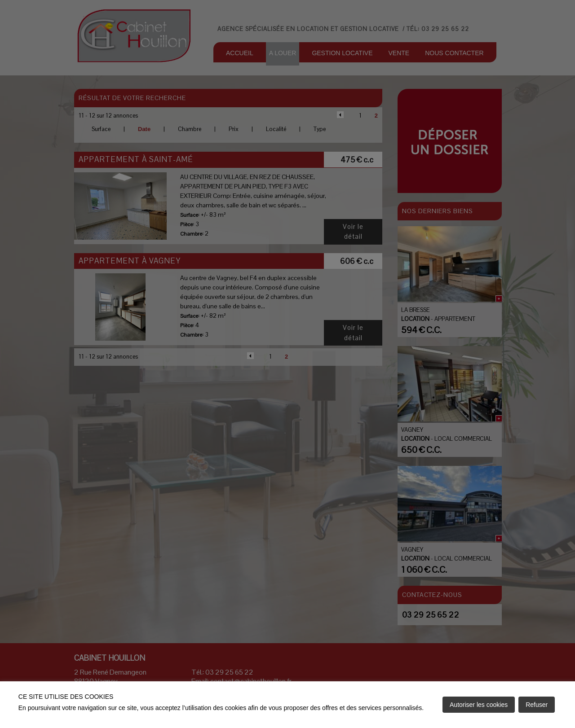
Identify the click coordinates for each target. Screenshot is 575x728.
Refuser (537, 705)
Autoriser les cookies (479, 705)
